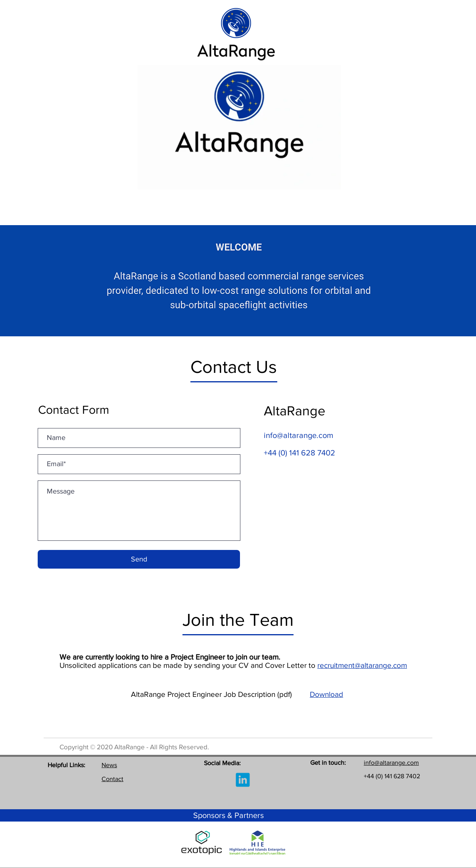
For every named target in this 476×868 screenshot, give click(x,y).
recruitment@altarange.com (362, 665)
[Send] (139, 559)
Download (326, 694)
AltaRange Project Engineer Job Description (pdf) (220, 694)
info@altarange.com (298, 435)
